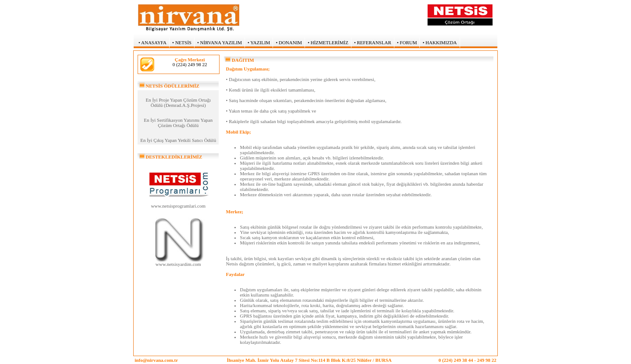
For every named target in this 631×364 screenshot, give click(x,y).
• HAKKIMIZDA (440, 42)
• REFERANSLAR (373, 42)
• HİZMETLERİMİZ (328, 42)
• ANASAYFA (152, 42)
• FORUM (407, 42)
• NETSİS (182, 42)
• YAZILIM (259, 42)
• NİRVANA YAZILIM (220, 42)
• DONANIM (289, 42)
